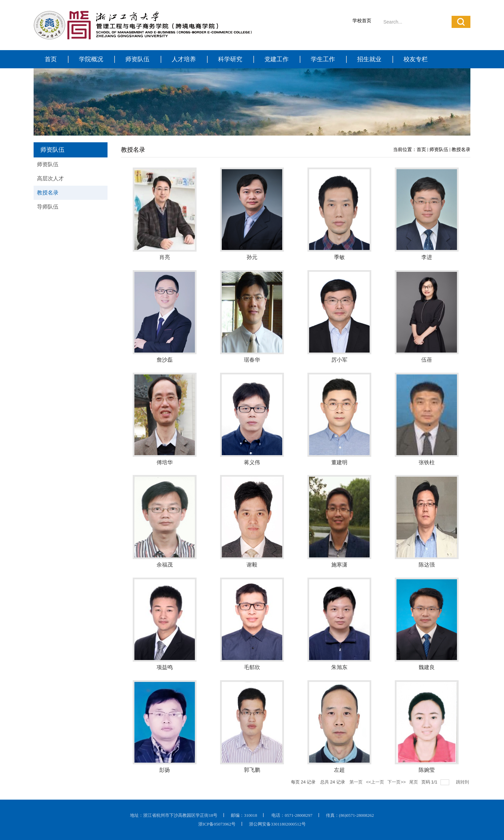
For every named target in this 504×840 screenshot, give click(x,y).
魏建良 (427, 667)
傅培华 (165, 462)
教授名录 (461, 150)
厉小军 (339, 360)
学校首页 (362, 21)
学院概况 (91, 59)
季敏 (339, 257)
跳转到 (463, 782)
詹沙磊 (165, 360)
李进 (427, 257)
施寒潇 (339, 565)
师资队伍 (137, 59)
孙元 (252, 257)
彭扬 (165, 770)
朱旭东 (339, 667)
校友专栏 (416, 59)
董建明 (339, 462)
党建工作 (277, 59)
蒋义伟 (252, 462)
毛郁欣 (252, 667)
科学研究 (230, 59)
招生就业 (369, 59)
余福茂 (165, 565)
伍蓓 (427, 360)
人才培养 (184, 59)
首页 (51, 59)
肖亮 (165, 257)
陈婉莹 (427, 770)
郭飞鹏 (252, 770)
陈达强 (427, 565)
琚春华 (252, 360)
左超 (339, 770)
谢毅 (252, 565)
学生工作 (323, 59)
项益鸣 (165, 667)
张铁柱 (427, 462)
